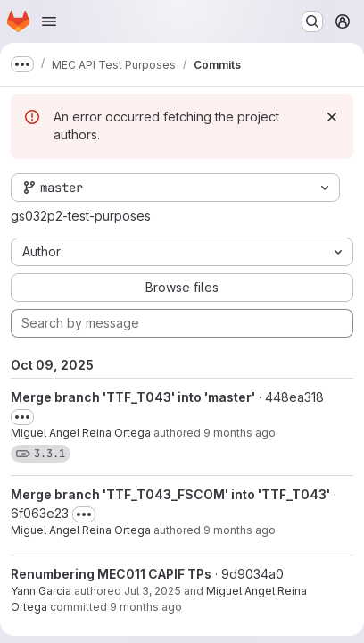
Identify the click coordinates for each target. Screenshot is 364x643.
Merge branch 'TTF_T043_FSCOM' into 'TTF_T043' (170, 494)
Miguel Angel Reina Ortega (81, 433)
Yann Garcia (41, 591)
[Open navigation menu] (49, 21)
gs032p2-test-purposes (81, 216)
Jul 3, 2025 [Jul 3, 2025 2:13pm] (153, 591)
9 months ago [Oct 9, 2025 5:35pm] (240, 433)
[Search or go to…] (312, 21)
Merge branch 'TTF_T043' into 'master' (133, 397)
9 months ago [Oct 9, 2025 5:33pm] (240, 530)
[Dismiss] (332, 117)
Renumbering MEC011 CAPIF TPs (111, 574)
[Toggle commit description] (22, 417)
